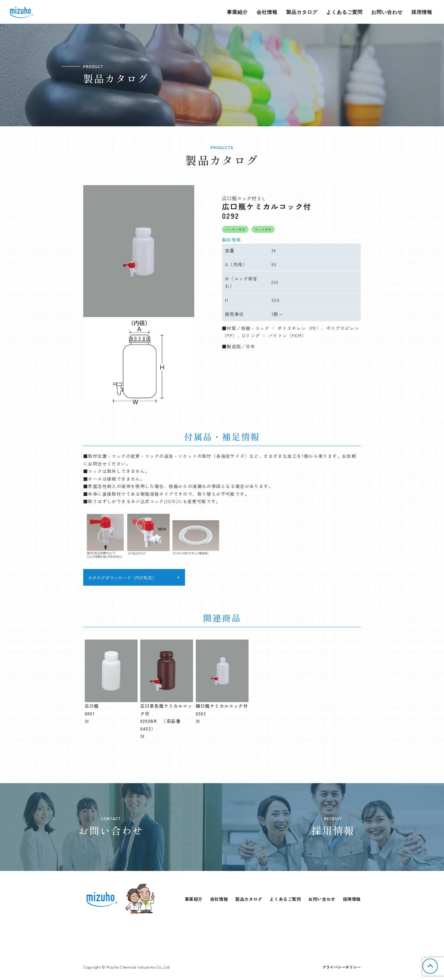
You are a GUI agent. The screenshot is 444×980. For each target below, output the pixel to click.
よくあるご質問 (345, 12)
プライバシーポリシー (341, 967)
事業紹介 (237, 12)
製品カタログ (302, 12)
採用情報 (422, 12)
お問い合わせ (387, 12)
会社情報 (267, 12)
